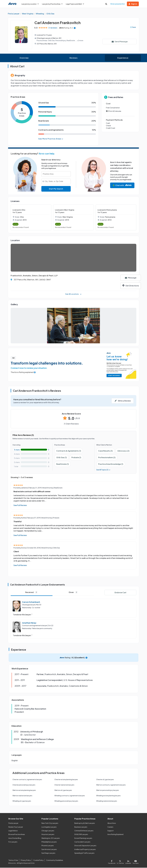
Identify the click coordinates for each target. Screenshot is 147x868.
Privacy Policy (26, 860)
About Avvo (112, 823)
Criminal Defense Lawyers (84, 831)
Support (111, 831)
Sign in (133, 4)
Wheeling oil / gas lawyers (22, 801)
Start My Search (56, 189)
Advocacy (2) (123, 451)
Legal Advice (13, 831)
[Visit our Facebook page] (112, 862)
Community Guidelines (55, 860)
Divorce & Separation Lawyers (85, 846)
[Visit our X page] (120, 862)
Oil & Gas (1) (62, 458)
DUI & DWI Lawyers (81, 835)
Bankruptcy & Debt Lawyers (85, 823)
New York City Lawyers (50, 823)
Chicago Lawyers (48, 831)
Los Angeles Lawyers (49, 827)
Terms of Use (13, 860)
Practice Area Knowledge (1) (111, 464)
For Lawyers (13, 842)
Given (73, 593)
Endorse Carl (120, 593)
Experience (123, 58)
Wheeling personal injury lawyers (66, 801)
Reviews (73, 58)
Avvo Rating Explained (115, 835)
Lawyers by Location (30, 4)
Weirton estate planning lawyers (24, 791)
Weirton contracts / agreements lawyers (111, 785)
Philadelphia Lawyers (49, 842)
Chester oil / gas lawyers (105, 780)
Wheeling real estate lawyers (107, 801)
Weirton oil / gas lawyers (63, 791)
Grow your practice (117, 4)
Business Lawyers (81, 827)
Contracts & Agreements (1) (69, 451)
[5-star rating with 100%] (32, 450)
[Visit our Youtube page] (135, 862)
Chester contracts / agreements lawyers (27, 780)
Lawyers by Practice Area (52, 4)
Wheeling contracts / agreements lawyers (70, 796)
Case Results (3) (105, 451)
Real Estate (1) (63, 464)
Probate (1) (76, 458)
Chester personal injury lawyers (24, 785)
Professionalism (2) (107, 458)
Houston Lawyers (48, 835)
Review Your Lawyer (16, 827)
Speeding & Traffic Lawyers (84, 853)
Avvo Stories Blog (15, 838)
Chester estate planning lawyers (66, 780)
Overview (24, 58)
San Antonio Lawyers (49, 850)
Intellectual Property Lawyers (85, 850)
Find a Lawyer (13, 823)
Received (32, 593)
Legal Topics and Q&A (75, 4)
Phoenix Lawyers (48, 846)
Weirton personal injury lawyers (108, 791)
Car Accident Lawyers (82, 842)
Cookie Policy (38, 860)
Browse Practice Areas (17, 835)
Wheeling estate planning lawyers (108, 796)
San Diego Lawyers (48, 853)
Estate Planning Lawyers (83, 838)
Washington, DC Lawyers (51, 838)
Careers (110, 827)
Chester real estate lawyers (64, 785)
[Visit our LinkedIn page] (128, 862)
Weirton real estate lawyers (22, 796)
